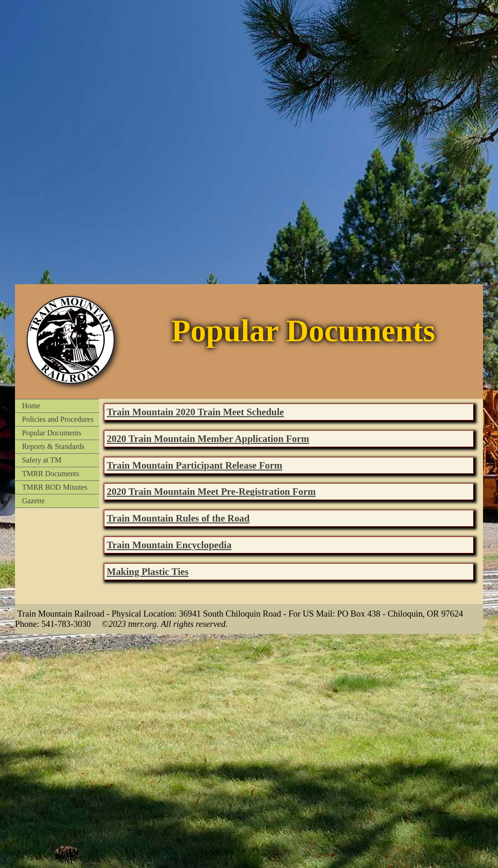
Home (31, 406)
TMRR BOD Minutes (55, 487)
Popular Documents (52, 433)
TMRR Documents (51, 474)
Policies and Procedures (58, 419)
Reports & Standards (53, 446)
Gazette (33, 501)
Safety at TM (42, 460)
